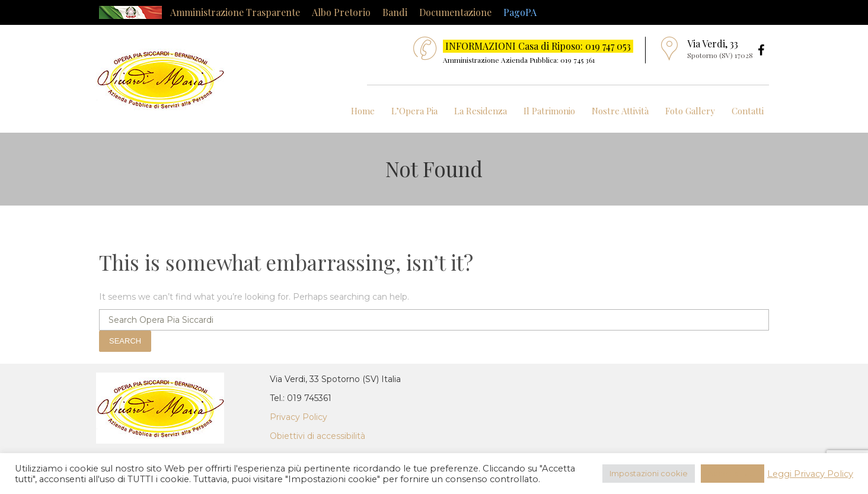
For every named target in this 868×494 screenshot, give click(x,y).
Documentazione (455, 12)
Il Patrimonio (549, 111)
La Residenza (481, 111)
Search (125, 341)
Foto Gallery (690, 111)
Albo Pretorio (341, 12)
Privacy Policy (299, 417)
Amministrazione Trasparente (235, 12)
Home (363, 111)
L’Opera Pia (414, 111)
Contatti (748, 111)
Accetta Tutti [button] (733, 473)
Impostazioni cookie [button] (649, 473)
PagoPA (520, 12)
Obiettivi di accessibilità (317, 436)
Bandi (395, 12)
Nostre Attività (620, 111)
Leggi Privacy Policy (810, 474)
